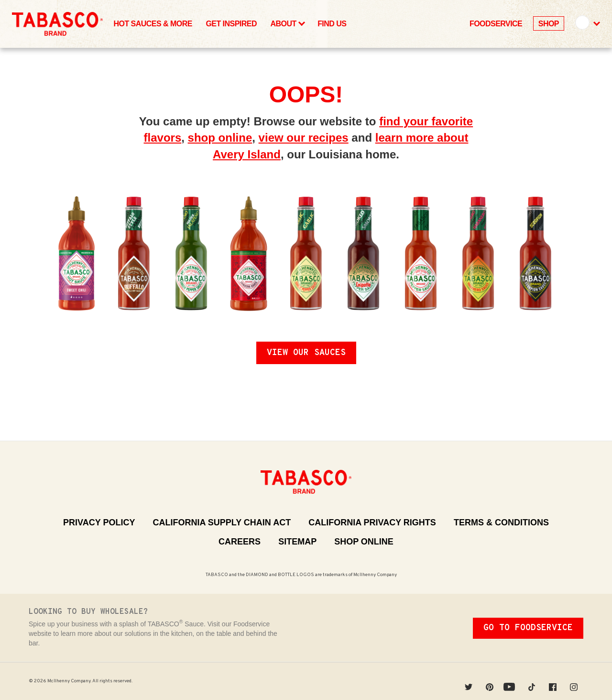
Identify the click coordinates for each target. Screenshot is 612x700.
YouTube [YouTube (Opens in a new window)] (512, 681)
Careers (240, 542)
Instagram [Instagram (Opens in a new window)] (577, 681)
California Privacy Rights (372, 522)
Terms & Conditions (501, 522)
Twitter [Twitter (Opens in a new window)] (471, 681)
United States (582, 22)
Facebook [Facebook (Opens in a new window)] (556, 681)
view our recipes (304, 138)
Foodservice (496, 24)
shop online (220, 138)
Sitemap (297, 542)
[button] (587, 24)
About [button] (287, 23)
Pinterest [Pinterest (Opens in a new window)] (492, 681)
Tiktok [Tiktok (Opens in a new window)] (535, 681)
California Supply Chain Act (222, 522)
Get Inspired (231, 24)
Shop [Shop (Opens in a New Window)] (549, 24)
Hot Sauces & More (153, 24)
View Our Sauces (306, 353)
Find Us (332, 24)
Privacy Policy (99, 522)
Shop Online (364, 542)
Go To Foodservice (528, 628)
